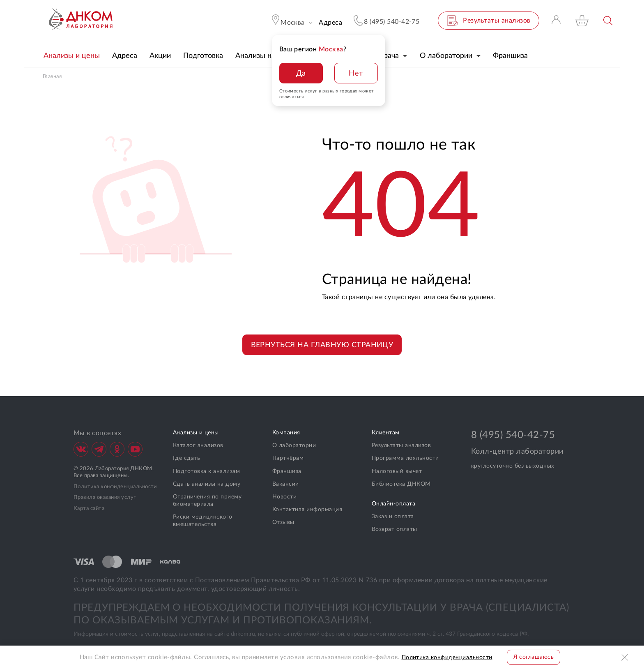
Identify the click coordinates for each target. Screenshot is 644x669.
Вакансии (286, 484)
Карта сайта (89, 509)
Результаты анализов (401, 445)
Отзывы (283, 522)
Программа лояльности (405, 458)
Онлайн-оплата (393, 504)
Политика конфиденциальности (115, 487)
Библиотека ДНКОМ (401, 484)
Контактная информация (307, 510)
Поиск (608, 21)
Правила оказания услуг (105, 497)
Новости (284, 497)
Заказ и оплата (393, 517)
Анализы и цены (196, 433)
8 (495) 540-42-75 (513, 435)
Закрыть (626, 657)
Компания (286, 433)
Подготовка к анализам (206, 471)
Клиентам (386, 433)
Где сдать (186, 458)
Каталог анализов (198, 445)
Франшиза (287, 471)
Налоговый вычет (397, 471)
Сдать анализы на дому (207, 484)
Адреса (330, 23)
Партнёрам (288, 458)
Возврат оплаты (394, 529)
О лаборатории (294, 445)
